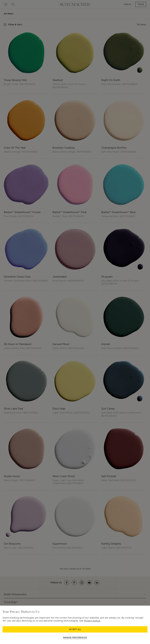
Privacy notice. (92, 621)
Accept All (75, 629)
